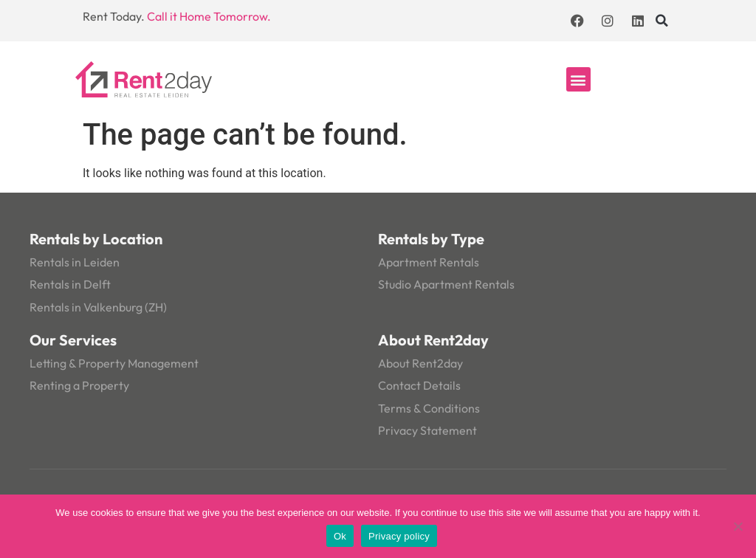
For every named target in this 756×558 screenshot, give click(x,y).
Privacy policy (399, 536)
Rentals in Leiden (75, 262)
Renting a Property (79, 385)
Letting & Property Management (114, 363)
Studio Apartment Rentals (446, 284)
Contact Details (419, 385)
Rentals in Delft (70, 284)
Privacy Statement (427, 430)
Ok (340, 536)
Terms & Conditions (429, 408)
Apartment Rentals (429, 262)
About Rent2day (420, 363)
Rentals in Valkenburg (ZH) (98, 307)
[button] (662, 21)
